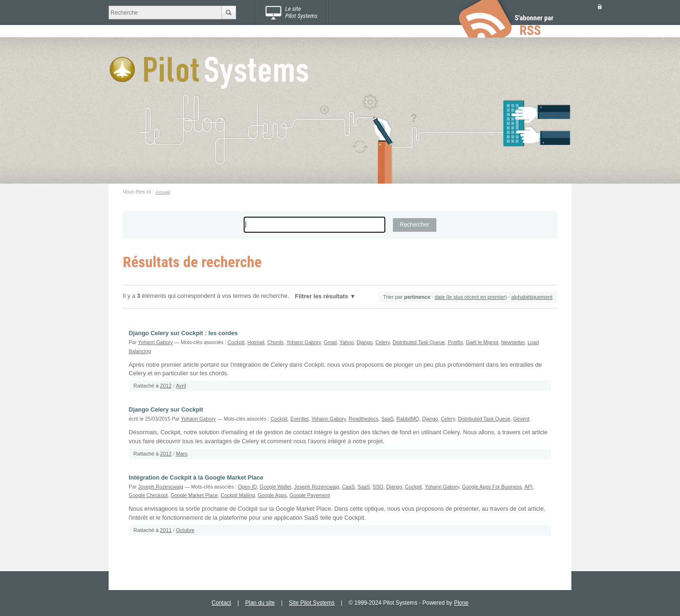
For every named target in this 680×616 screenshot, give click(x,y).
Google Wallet (276, 487)
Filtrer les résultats (322, 296)
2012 (166, 386)
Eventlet (300, 419)
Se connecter (600, 6)
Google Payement (310, 495)
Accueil (163, 192)
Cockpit (236, 342)
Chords (276, 342)
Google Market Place (194, 495)
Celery (382, 342)
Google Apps (272, 495)
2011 (166, 530)
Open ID (247, 487)
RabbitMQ (408, 419)
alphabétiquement (532, 297)
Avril (181, 386)
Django (365, 342)
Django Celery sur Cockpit (166, 410)
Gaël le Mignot (482, 342)
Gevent (522, 419)
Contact (221, 603)
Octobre (185, 530)
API (528, 487)
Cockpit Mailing (238, 495)
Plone (461, 603)
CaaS (348, 487)
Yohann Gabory (155, 342)
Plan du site (260, 603)
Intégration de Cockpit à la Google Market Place (196, 478)
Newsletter (513, 342)
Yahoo (347, 342)
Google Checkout (149, 495)
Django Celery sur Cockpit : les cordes (183, 333)
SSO (378, 487)
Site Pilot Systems (312, 603)
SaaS (387, 419)
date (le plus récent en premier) (471, 297)
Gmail (330, 342)
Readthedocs (363, 419)
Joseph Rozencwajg (161, 487)
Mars (182, 454)
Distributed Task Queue (419, 342)
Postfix (455, 342)
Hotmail (256, 342)
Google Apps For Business (492, 487)
